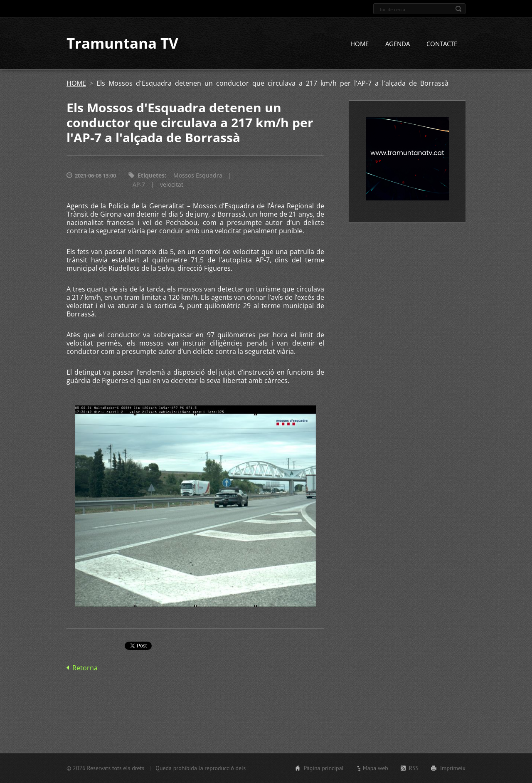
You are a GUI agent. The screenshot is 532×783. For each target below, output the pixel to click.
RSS (414, 768)
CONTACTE (442, 44)
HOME (360, 44)
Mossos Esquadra (198, 176)
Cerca (458, 9)
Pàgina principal (323, 768)
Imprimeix (453, 768)
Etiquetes (151, 176)
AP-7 (139, 185)
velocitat (172, 185)
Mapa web (376, 768)
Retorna (85, 669)
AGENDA (398, 44)
